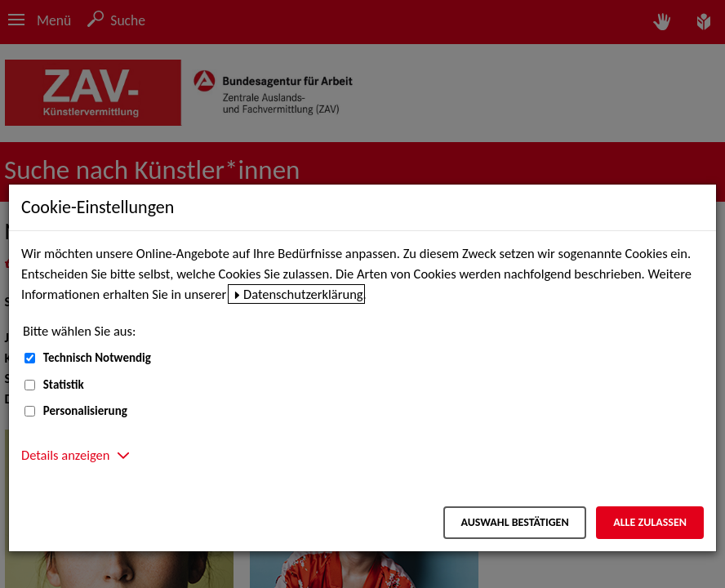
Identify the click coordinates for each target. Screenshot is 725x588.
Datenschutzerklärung (303, 294)
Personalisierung (85, 411)
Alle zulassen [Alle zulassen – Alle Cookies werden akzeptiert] (650, 522)
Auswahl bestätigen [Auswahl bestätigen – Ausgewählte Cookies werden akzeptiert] (514, 522)
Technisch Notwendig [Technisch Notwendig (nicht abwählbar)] (97, 358)
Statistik (64, 385)
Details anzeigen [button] (65, 455)
